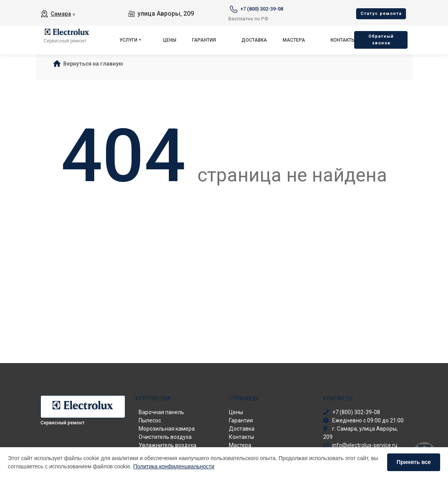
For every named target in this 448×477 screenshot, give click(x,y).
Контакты (343, 40)
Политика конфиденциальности (174, 466)
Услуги (128, 40)
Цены (170, 40)
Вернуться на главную (93, 64)
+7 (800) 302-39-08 (262, 9)
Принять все (414, 462)
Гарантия (204, 40)
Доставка (254, 40)
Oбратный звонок (381, 40)
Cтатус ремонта (381, 14)
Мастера (294, 40)
